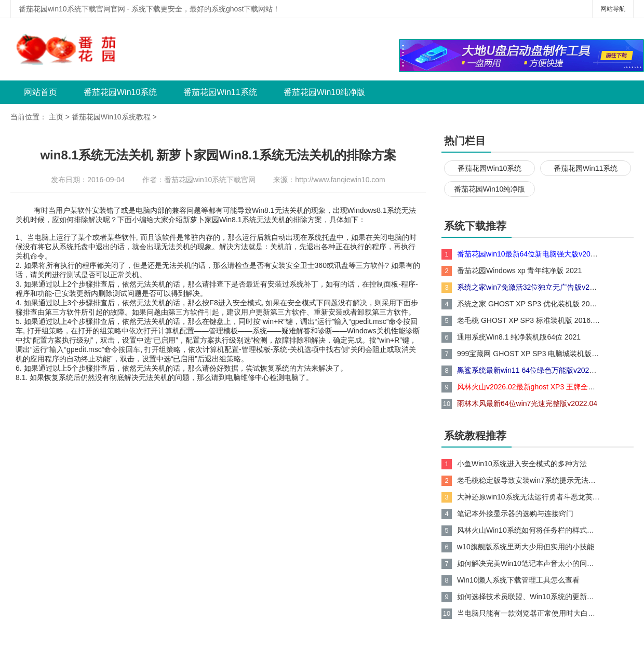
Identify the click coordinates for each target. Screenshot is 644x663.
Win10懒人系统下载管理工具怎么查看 (518, 580)
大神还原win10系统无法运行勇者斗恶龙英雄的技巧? (529, 497)
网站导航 (613, 9)
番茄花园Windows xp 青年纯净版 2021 (519, 270)
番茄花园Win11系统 (220, 92)
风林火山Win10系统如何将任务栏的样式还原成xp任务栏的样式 (529, 530)
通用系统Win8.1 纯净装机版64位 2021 (519, 337)
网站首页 (41, 92)
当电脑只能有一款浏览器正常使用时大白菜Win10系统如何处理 (529, 613)
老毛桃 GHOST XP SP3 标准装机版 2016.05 (529, 320)
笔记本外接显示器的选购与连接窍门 (515, 513)
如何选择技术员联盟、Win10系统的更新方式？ (529, 597)
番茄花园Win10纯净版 (324, 92)
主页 (56, 117)
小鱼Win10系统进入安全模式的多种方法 (522, 464)
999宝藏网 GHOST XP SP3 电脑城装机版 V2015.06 (529, 354)
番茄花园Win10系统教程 (111, 117)
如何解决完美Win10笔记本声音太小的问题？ (529, 563)
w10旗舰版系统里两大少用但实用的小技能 (526, 547)
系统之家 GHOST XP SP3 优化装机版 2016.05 (529, 304)
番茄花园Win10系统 (120, 92)
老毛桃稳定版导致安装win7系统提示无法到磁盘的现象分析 (529, 480)
